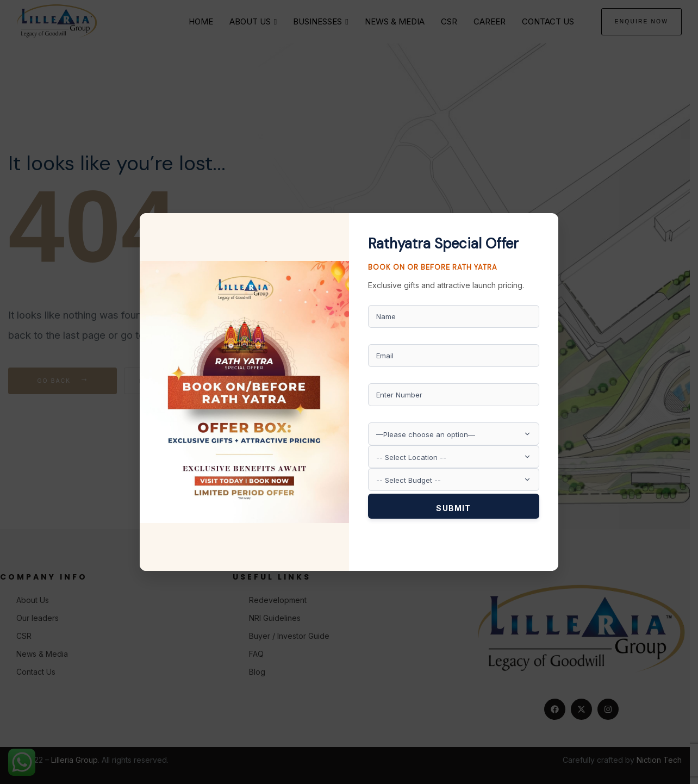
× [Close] (546, 222)
